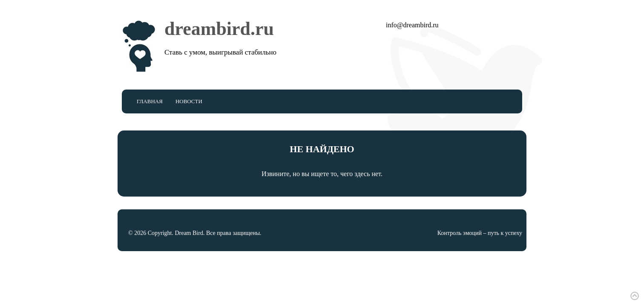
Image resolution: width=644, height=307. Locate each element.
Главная (150, 101)
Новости (189, 101)
